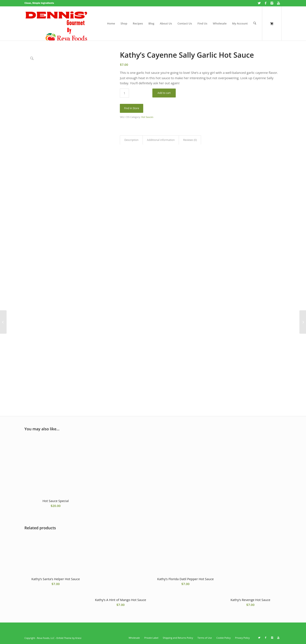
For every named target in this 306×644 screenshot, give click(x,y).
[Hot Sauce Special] (303, 322)
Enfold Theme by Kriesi (69, 638)
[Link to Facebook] (266, 3)
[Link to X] (259, 3)
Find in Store (132, 108)
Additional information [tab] (161, 140)
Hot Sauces (147, 117)
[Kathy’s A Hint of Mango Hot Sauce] (3, 322)
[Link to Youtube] (278, 3)
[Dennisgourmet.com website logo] (56, 23)
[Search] (255, 23)
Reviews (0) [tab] (190, 140)
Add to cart (164, 93)
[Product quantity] (124, 93)
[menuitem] (111, 23)
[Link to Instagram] (272, 3)
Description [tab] (131, 140)
